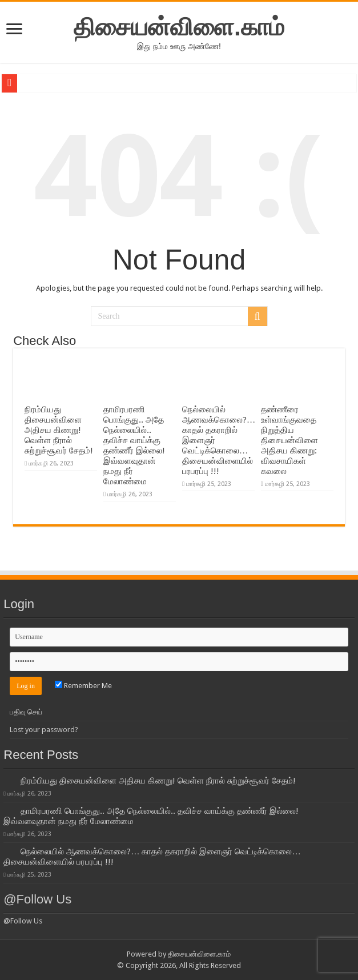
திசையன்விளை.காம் (179, 27)
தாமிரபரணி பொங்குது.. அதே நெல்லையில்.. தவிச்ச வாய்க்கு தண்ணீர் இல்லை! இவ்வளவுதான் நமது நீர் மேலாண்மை (134, 445)
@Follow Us (37, 899)
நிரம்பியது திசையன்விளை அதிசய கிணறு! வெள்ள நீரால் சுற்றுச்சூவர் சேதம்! (59, 430)
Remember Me (83, 686)
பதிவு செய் (26, 712)
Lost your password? (44, 730)
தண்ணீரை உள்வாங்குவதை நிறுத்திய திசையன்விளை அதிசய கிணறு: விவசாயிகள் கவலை (289, 440)
